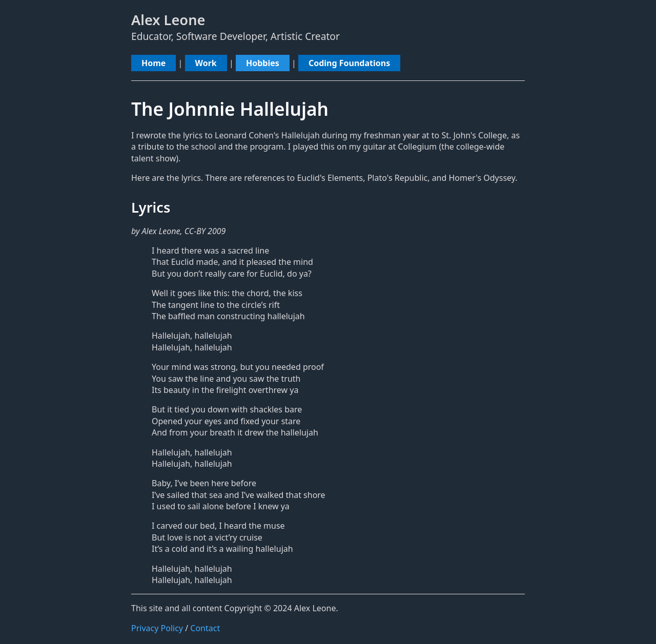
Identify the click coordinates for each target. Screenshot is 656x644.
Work (206, 63)
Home (153, 63)
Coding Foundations (349, 63)
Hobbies (263, 63)
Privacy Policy (157, 628)
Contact (205, 628)
